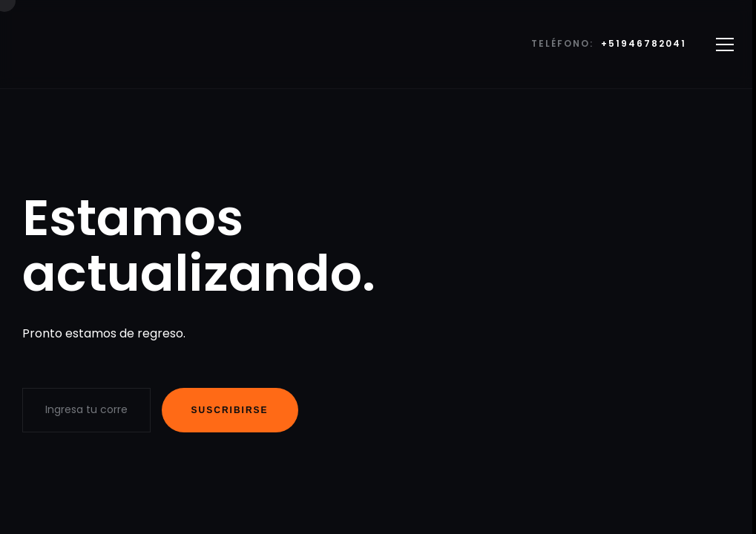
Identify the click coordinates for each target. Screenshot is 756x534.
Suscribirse (230, 410)
